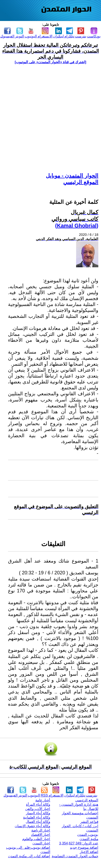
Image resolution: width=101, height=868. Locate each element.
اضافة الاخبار (89, 852)
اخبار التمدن (41, 843)
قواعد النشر (89, 822)
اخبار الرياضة (41, 830)
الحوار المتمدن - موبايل (72, 176)
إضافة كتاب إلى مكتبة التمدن (29, 856)
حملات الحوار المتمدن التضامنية (75, 856)
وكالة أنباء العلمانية (37, 817)
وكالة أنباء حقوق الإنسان (33, 826)
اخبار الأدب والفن (38, 809)
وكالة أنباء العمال (38, 822)
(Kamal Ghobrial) (77, 226)
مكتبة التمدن (89, 839)
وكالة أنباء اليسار (38, 813)
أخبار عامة (43, 800)
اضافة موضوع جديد (84, 847)
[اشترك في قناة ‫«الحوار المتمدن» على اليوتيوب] (50, 62)
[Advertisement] (50, 118)
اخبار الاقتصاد (41, 835)
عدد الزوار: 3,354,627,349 (79, 843)
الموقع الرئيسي (81, 182)
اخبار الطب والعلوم (36, 839)
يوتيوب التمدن (88, 835)
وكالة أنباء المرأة (38, 804)
